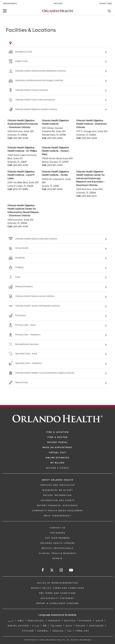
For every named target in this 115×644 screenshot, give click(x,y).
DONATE (57, 558)
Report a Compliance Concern (58, 603)
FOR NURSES (57, 533)
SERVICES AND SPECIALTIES (57, 485)
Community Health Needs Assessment (58, 511)
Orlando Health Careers (57, 543)
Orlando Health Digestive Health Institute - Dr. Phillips (22, 149)
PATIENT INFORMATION (57, 495)
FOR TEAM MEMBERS (57, 538)
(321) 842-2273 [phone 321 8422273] (89, 196)
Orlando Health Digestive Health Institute (55, 122)
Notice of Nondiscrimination (58, 583)
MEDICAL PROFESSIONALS (58, 548)
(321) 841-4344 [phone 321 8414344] (20, 138)
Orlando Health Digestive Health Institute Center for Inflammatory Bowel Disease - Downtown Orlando (23, 211)
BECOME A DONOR (57, 468)
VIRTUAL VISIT (58, 453)
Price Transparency (57, 516)
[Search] (109, 11)
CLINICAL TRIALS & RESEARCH (57, 553)
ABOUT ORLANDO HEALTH (57, 480)
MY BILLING (57, 463)
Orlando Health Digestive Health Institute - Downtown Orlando (91, 124)
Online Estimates (57, 458)
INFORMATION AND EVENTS (58, 500)
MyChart (58, 4)
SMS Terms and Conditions (57, 593)
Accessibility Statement (57, 598)
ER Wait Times (106, 4)
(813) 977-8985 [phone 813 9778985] (20, 189)
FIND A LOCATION (58, 432)
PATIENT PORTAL (58, 442)
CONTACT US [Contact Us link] (57, 528)
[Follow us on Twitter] (52, 571)
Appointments (10, 4)
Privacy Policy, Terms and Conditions (58, 588)
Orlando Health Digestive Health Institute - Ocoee (55, 173)
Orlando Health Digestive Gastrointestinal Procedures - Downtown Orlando (23, 124)
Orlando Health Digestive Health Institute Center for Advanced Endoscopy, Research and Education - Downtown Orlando (90, 178)
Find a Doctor (58, 437)
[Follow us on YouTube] (71, 570)
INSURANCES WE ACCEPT (58, 490)
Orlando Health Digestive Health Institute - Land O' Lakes (21, 175)
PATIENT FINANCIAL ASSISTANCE (57, 506)
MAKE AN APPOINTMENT (57, 448)
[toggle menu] (5, 11)
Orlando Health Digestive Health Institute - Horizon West (55, 151)
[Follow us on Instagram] (61, 570)
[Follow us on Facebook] (43, 570)
